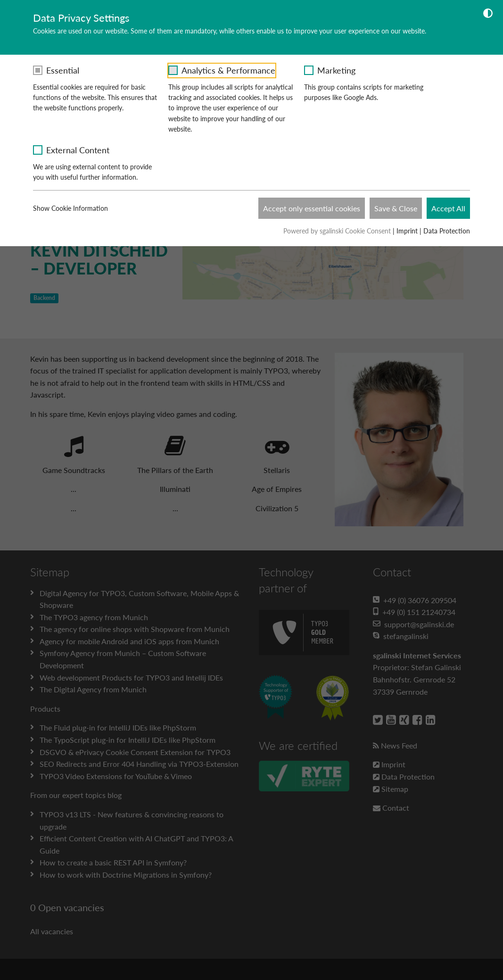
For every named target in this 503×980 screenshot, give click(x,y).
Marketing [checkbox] (336, 70)
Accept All (448, 208)
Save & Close (396, 208)
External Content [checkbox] (78, 150)
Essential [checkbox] (63, 70)
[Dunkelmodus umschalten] (488, 15)
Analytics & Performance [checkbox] (228, 70)
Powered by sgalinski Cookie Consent (338, 231)
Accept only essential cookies (312, 208)
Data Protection (447, 231)
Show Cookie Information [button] (76, 208)
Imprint (407, 231)
